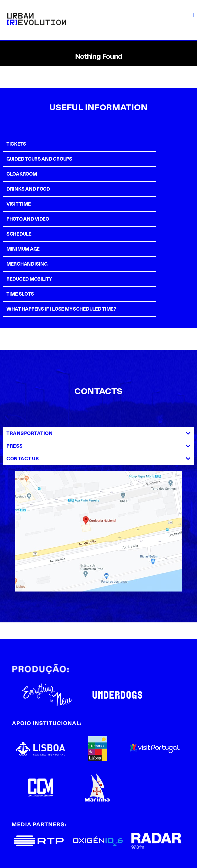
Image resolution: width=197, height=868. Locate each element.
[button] (194, 15)
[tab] (97, 144)
